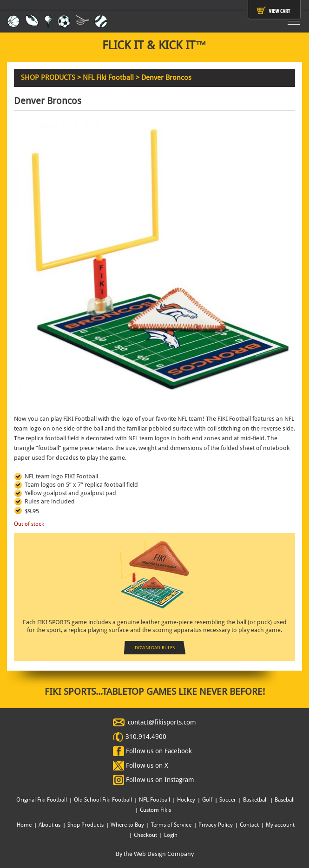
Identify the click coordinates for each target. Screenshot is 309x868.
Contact (249, 825)
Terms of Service (171, 825)
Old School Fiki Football (103, 800)
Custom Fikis (155, 810)
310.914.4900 (146, 737)
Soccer (228, 800)
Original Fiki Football (42, 800)
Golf (207, 800)
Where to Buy (127, 825)
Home (24, 825)
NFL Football (154, 800)
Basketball (255, 800)
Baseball (285, 800)
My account (280, 825)
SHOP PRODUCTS (48, 78)
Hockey (186, 800)
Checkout (145, 835)
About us (49, 825)
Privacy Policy (216, 825)
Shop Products (85, 825)
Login (171, 835)
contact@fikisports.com (162, 722)
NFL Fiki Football (108, 78)
